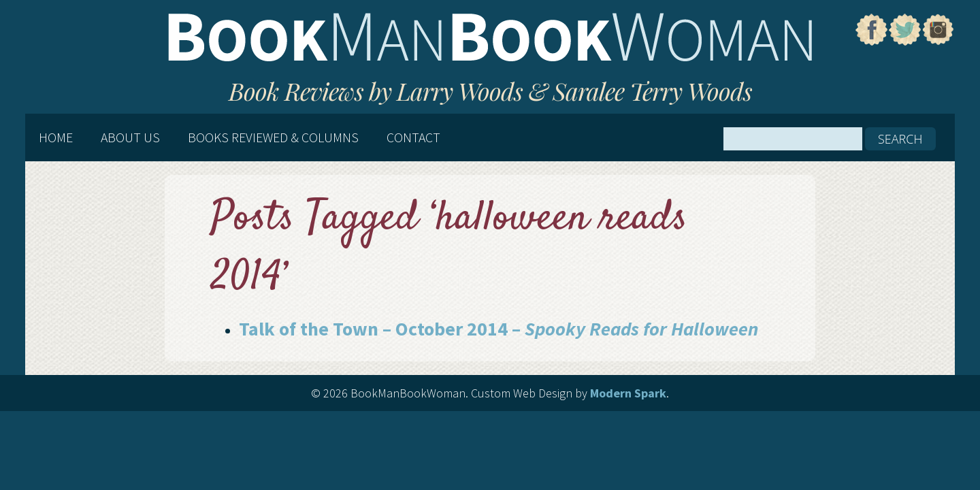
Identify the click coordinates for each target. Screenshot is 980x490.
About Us (130, 137)
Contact (413, 137)
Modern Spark (628, 393)
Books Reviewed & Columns (273, 137)
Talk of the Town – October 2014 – (499, 329)
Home (56, 137)
